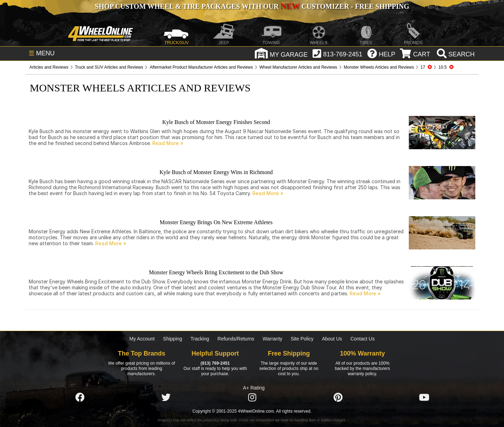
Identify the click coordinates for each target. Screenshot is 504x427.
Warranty (272, 339)
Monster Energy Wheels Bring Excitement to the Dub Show (216, 272)
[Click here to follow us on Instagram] (252, 398)
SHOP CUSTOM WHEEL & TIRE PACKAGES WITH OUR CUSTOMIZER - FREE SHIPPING (252, 6)
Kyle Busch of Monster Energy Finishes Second (216, 122)
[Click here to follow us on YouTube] (424, 398)
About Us (332, 339)
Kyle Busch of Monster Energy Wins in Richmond (216, 172)
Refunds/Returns (236, 339)
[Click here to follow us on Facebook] (80, 398)
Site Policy (302, 339)
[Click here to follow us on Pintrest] (338, 398)
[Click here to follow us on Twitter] (166, 398)
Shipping (173, 339)
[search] (455, 54)
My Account (142, 339)
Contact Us (362, 339)
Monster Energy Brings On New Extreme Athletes (216, 222)
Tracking (200, 339)
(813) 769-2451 (215, 363)
